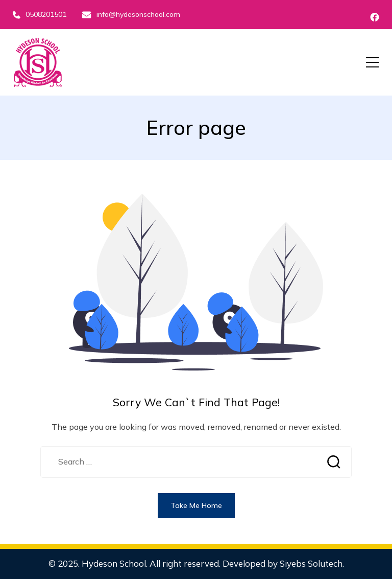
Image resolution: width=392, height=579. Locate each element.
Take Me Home (196, 505)
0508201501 (39, 14)
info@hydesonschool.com (131, 14)
